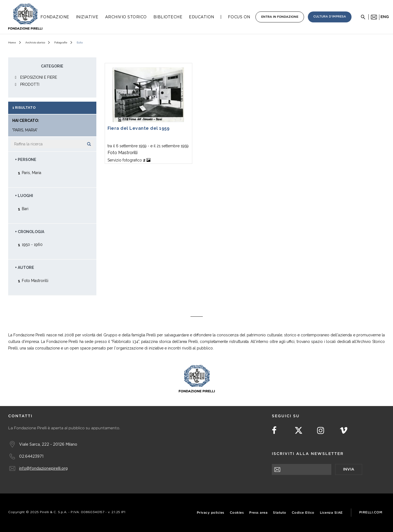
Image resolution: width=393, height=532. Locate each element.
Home (12, 42)
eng (385, 17)
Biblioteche (168, 17)
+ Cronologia (30, 232)
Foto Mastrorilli (35, 280)
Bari (25, 209)
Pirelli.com (371, 512)
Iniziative (87, 17)
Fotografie (61, 42)
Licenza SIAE (331, 513)
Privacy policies (211, 513)
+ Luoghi (24, 196)
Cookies (237, 513)
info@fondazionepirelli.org (43, 468)
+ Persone (26, 160)
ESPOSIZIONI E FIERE (39, 77)
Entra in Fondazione (280, 17)
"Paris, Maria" (25, 130)
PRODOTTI (30, 84)
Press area (258, 513)
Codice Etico (303, 513)
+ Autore (25, 268)
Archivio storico (35, 42)
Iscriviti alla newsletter (308, 454)
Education (202, 17)
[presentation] (313, 486)
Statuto (280, 513)
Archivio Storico (126, 17)
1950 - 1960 (32, 244)
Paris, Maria (32, 173)
